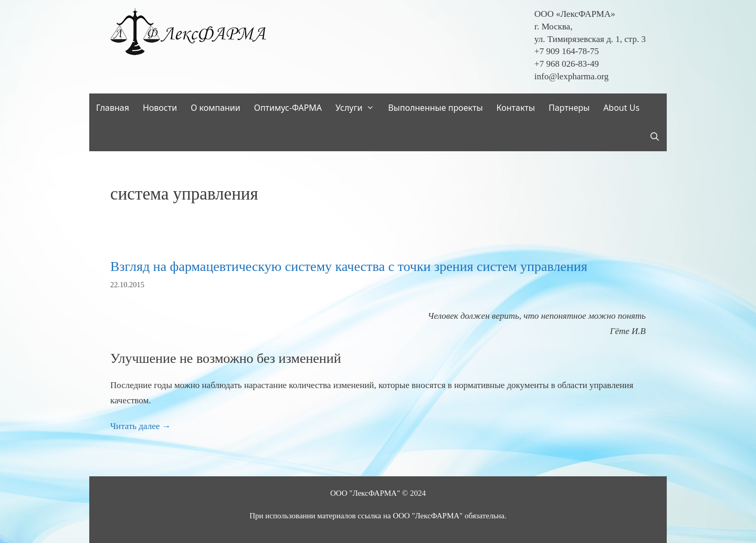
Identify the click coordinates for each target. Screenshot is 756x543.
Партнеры (569, 108)
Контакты (516, 108)
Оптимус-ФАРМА (288, 108)
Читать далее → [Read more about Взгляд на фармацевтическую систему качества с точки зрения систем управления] (141, 426)
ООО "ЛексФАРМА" (365, 493)
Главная (113, 108)
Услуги (358, 108)
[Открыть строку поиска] (654, 137)
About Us (621, 108)
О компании (216, 108)
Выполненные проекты (435, 108)
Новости (160, 108)
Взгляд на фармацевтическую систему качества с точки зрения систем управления (349, 267)
